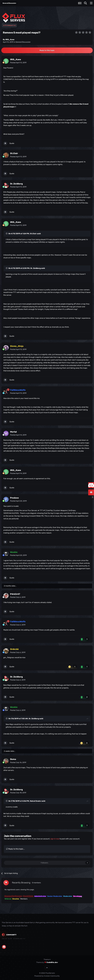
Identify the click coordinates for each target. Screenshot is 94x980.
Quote (12, 143)
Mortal (13, 432)
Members (24, 899)
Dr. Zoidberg (16, 184)
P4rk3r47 (15, 594)
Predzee (14, 498)
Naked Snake (36, 801)
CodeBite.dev (52, 962)
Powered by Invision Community (47, 976)
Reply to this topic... (16, 849)
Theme (47, 959)
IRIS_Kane (10, 40)
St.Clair (14, 153)
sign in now (55, 839)
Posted (18, 63)
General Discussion (23, 42)
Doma (13, 759)
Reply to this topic (47, 50)
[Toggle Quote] (7, 234)
